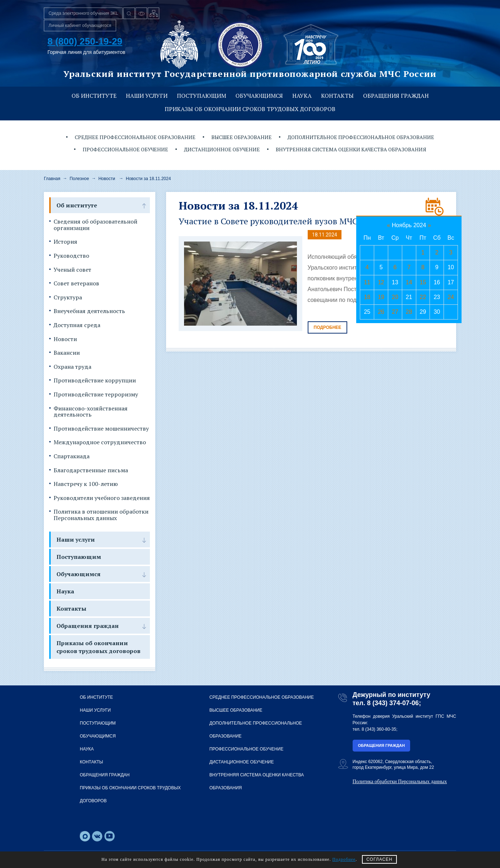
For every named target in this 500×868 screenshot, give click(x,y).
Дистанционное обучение (222, 149)
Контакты (337, 96)
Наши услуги (147, 96)
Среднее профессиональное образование (135, 137)
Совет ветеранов (76, 284)
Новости (107, 179)
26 (381, 312)
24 (451, 297)
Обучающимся (259, 96)
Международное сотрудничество (100, 442)
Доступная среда (77, 325)
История (65, 242)
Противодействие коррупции (95, 381)
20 (395, 297)
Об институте (94, 96)
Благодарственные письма (91, 470)
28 (409, 312)
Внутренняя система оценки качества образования (351, 149)
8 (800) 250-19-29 (85, 41)
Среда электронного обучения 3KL (83, 13)
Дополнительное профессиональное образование (361, 137)
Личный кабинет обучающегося (80, 26)
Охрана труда (72, 367)
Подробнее (328, 327)
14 (409, 282)
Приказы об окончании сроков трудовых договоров (250, 109)
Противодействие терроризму (96, 395)
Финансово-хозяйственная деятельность (91, 412)
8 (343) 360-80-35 (379, 729)
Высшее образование (242, 137)
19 (381, 297)
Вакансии (67, 353)
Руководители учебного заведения (102, 498)
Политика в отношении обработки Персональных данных (101, 515)
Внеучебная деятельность (89, 311)
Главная (52, 179)
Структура (68, 298)
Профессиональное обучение (125, 149)
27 (395, 312)
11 (367, 282)
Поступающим (201, 96)
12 (381, 282)
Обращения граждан (396, 96)
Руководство (71, 256)
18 (367, 297)
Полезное (79, 179)
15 (423, 282)
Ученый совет (72, 270)
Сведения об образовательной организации (95, 225)
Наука (302, 96)
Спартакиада (72, 456)
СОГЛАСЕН (379, 859)
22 (423, 297)
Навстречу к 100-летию (86, 484)
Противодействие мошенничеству (101, 429)
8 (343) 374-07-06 (393, 703)
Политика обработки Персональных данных (400, 782)
